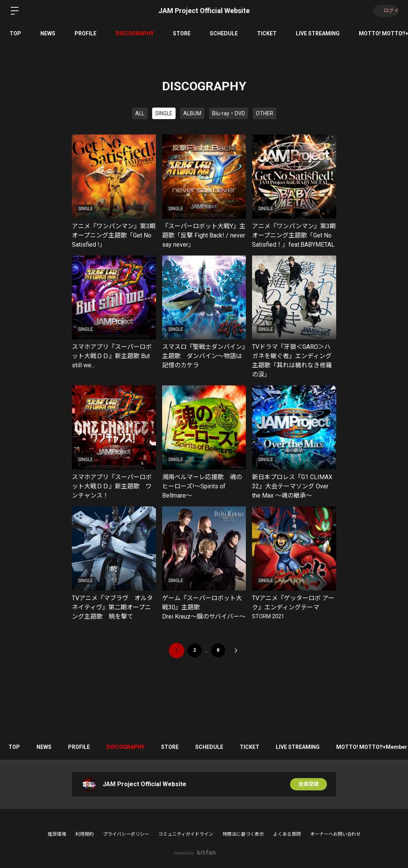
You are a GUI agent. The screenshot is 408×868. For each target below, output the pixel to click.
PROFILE (85, 33)
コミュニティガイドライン (186, 834)
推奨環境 (57, 834)
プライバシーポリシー (126, 834)
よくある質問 (287, 834)
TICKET (267, 33)
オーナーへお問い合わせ (335, 834)
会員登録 (308, 784)
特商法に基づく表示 (243, 834)
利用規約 (85, 834)
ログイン (385, 11)
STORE (182, 33)
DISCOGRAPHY (135, 33)
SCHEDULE (224, 33)
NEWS (48, 33)
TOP (15, 33)
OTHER (265, 113)
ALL (140, 113)
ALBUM (192, 113)
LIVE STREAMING (318, 33)
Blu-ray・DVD (229, 113)
